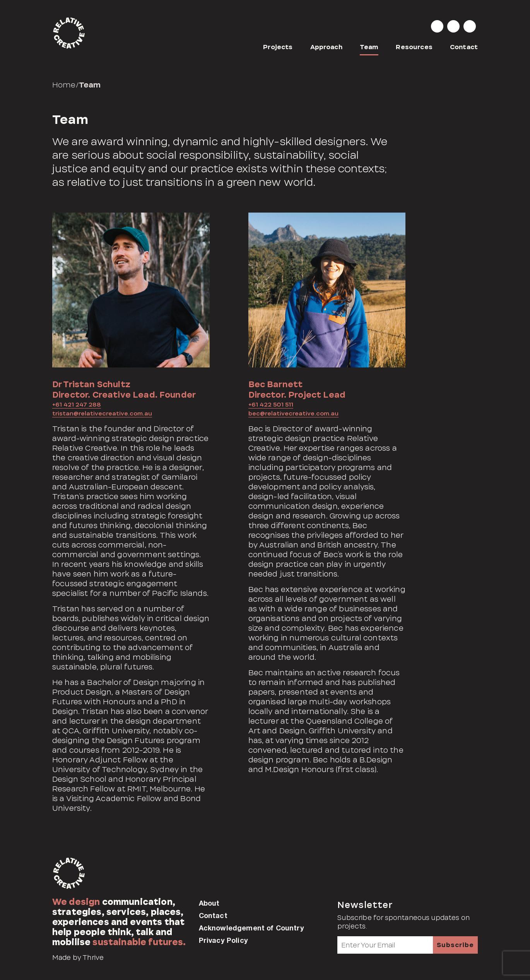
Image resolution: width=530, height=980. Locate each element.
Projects (278, 47)
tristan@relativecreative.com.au (102, 414)
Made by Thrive (78, 958)
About (209, 903)
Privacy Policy (223, 940)
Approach (326, 47)
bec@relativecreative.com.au (293, 414)
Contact (464, 47)
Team (369, 47)
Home (64, 85)
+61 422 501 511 (271, 405)
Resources (414, 47)
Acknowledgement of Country (251, 928)
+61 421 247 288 (77, 405)
